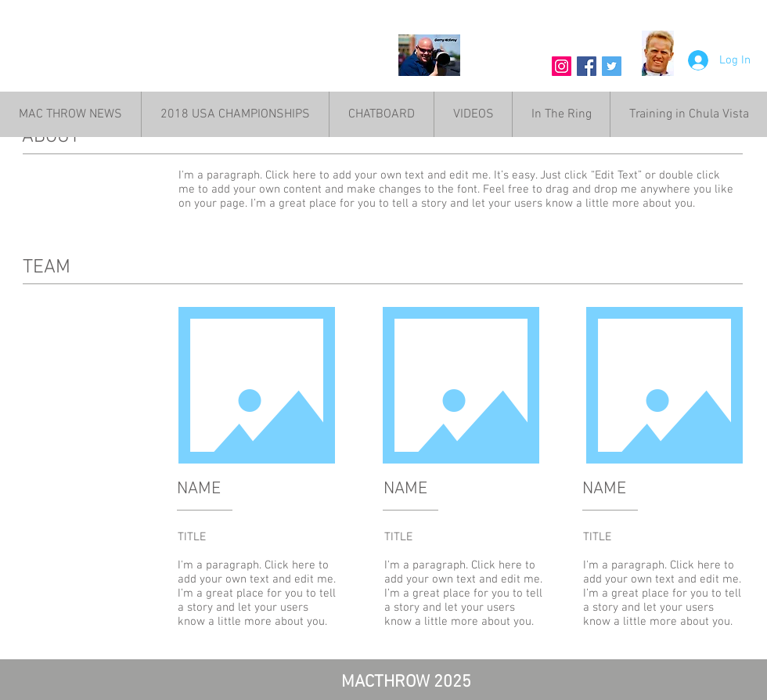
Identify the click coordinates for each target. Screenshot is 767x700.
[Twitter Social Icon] (612, 66)
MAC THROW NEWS (184, 61)
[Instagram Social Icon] (562, 66)
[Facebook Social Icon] (587, 66)
